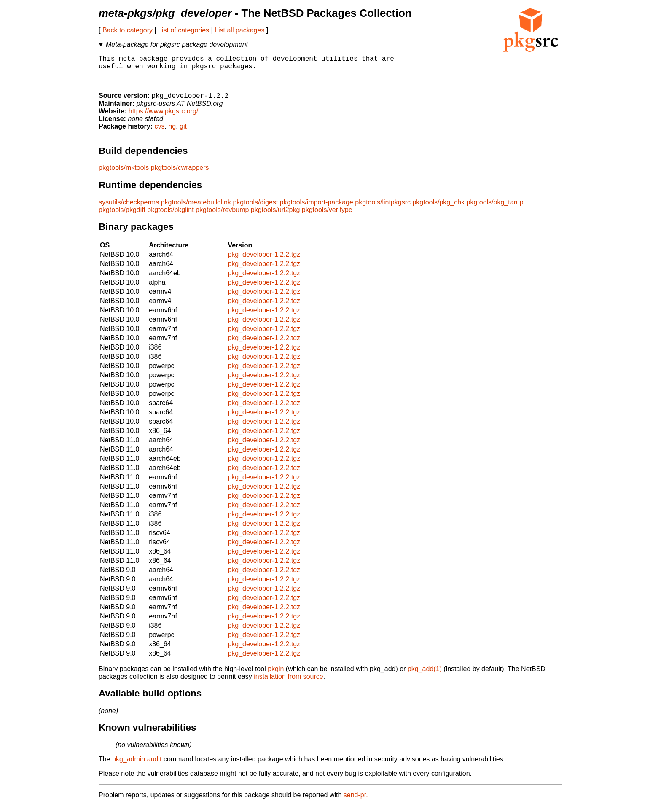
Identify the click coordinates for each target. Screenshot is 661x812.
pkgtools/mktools (124, 174)
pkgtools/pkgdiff (122, 216)
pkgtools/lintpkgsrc (383, 208)
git (183, 133)
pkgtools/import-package (317, 208)
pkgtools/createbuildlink (196, 208)
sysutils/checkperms (129, 208)
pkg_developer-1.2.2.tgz (264, 261)
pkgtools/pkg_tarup (495, 208)
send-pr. (356, 801)
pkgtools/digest (255, 208)
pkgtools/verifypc (327, 216)
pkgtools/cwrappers (180, 174)
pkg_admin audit (137, 765)
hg (172, 133)
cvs (160, 133)
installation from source (289, 683)
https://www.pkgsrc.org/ (163, 117)
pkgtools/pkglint (170, 216)
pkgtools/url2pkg (275, 216)
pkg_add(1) (425, 675)
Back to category (128, 30)
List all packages (239, 30)
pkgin (276, 675)
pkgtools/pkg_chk (438, 208)
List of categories (184, 30)
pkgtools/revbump (222, 216)
